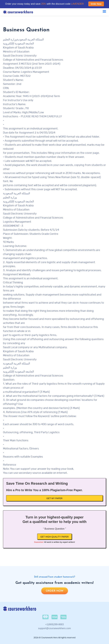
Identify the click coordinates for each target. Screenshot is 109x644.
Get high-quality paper (54, 537)
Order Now (96, 4)
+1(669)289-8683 (54, 624)
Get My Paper (54, 498)
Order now (55, 591)
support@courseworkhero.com (54, 628)
